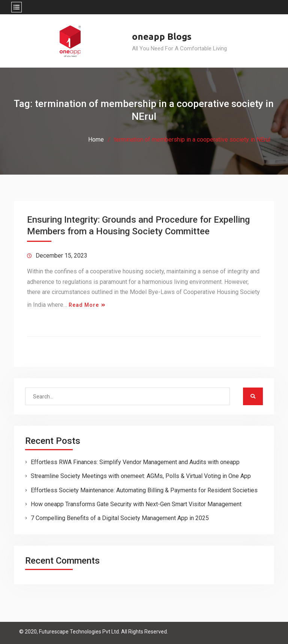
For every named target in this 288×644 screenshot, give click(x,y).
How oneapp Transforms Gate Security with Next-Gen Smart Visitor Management (136, 504)
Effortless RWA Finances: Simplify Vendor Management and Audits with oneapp (135, 462)
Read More (84, 305)
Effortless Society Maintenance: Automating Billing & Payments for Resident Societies (144, 490)
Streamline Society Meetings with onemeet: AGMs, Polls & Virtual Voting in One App (141, 476)
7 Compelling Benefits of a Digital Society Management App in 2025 (120, 518)
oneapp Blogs (162, 37)
